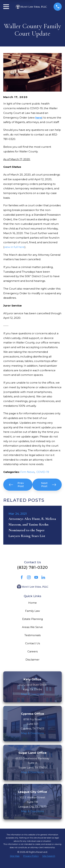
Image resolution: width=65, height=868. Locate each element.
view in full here (14, 247)
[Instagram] (29, 577)
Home (32, 603)
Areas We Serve (32, 627)
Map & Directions (32, 694)
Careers (32, 651)
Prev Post (16, 485)
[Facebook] (22, 577)
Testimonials (32, 635)
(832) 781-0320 (33, 567)
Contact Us (32, 643)
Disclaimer (32, 660)
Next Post (49, 485)
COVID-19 (43, 472)
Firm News (27, 472)
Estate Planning (32, 619)
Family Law (32, 611)
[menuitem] (15, 856)
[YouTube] (36, 577)
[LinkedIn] (43, 577)
